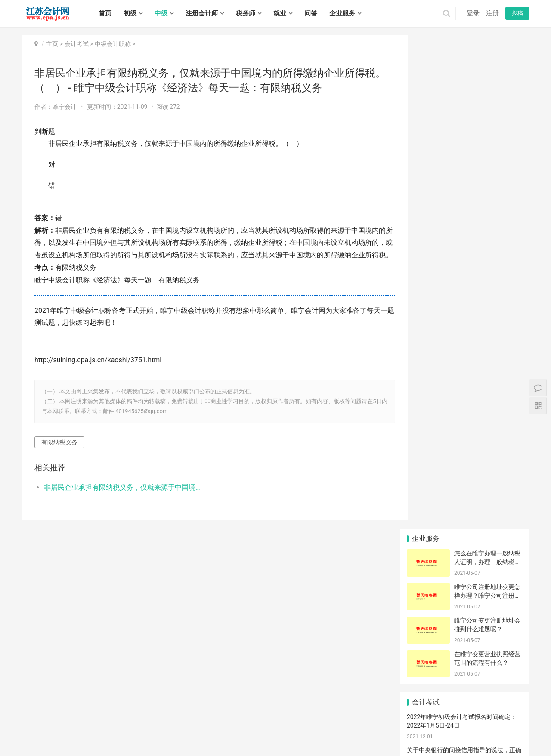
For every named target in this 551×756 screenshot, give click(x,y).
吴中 (120, 733)
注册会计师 (202, 13)
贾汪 (432, 724)
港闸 (229, 733)
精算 (426, 481)
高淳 (304, 724)
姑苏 (143, 733)
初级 (130, 13)
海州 (322, 733)
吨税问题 (504, 494)
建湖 (38, 742)
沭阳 (306, 742)
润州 (155, 742)
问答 (311, 13)
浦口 (229, 724)
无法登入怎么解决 (467, 481)
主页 (52, 44)
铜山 (455, 724)
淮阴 (404, 733)
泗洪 (329, 742)
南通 (85, 724)
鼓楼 (218, 724)
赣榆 (334, 733)
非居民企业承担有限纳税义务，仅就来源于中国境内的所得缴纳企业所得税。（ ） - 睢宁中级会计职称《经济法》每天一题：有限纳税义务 (119, 500)
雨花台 (255, 724)
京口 (143, 742)
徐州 (50, 724)
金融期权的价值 (507, 429)
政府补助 (465, 559)
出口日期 (504, 572)
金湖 (461, 733)
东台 (50, 742)
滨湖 (374, 724)
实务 (152, 699)
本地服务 (504, 533)
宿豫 (294, 742)
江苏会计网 (254, 712)
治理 (426, 469)
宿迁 (171, 724)
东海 (346, 733)
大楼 (465, 442)
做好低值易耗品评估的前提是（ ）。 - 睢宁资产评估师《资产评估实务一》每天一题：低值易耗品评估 (463, 331)
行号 (426, 585)
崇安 (316, 724)
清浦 (415, 733)
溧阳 (85, 733)
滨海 (508, 733)
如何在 (504, 559)
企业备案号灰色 (428, 546)
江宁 (269, 724)
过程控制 (426, 507)
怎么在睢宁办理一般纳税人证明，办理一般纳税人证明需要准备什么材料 (487, 68)
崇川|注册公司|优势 (428, 417)
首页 (105, 13)
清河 (381, 733)
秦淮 (195, 724)
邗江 (85, 742)
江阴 (386, 724)
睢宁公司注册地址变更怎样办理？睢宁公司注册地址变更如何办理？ (487, 102)
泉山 (443, 724)
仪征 (120, 742)
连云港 (99, 724)
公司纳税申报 (428, 520)
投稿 (517, 13)
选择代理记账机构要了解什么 (507, 417)
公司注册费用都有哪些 (428, 429)
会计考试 (77, 44)
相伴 (465, 469)
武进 (73, 733)
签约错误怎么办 (507, 546)
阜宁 (520, 733)
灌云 (357, 733)
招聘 (172, 699)
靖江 (259, 742)
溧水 (293, 724)
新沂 (501, 724)
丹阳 (178, 742)
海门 (299, 733)
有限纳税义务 (59, 454)
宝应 (108, 742)
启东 (276, 733)
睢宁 (490, 724)
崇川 (218, 733)
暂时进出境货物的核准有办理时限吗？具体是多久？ (428, 455)
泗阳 (317, 742)
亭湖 (473, 733)
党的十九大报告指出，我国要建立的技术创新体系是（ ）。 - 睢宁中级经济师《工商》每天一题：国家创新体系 (464, 298)
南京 (27, 724)
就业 (280, 13)
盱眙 (450, 733)
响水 (496, 733)
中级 (161, 13)
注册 (492, 13)
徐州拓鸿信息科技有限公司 (443, 632)
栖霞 (241, 724)
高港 (224, 742)
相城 (131, 733)
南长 (328, 724)
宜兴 (397, 724)
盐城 (125, 724)
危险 (426, 572)
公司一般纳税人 (507, 455)
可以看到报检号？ (467, 585)
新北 (62, 733)
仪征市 (504, 442)
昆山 (195, 733)
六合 (281, 724)
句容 (201, 742)
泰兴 (271, 742)
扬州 (136, 724)
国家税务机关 (506, 520)
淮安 (113, 724)
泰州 (160, 724)
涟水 (427, 733)
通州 (241, 733)
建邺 (206, 724)
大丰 (62, 742)
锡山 (351, 724)
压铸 (504, 507)
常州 (62, 724)
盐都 (485, 733)
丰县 (467, 724)
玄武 (183, 724)
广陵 (73, 742)
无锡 (38, 724)
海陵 (213, 742)
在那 (426, 559)
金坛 (96, 733)
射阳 (27, 742)
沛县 (478, 724)
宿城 (282, 742)
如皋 (288, 733)
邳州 (513, 724)
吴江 (155, 733)
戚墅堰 (47, 733)
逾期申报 (465, 494)
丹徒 (166, 742)
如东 (264, 733)
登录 (473, 13)
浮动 (465, 546)
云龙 (420, 724)
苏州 (73, 724)
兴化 (248, 742)
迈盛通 (465, 455)
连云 (311, 733)
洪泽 (438, 733)
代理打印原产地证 (507, 469)
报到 (426, 533)
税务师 (246, 13)
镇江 (148, 724)
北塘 (339, 724)
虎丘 (108, 733)
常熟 (166, 733)
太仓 (206, 733)
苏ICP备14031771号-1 (192, 712)
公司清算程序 (467, 533)
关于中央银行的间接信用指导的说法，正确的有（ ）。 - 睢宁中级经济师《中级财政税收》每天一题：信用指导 (464, 265)
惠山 (362, 724)
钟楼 (33, 733)
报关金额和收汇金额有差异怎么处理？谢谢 (428, 494)
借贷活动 (465, 572)
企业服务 (342, 13)
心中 (504, 481)
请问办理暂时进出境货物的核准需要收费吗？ (507, 585)
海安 (253, 733)
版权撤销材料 (467, 507)
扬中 (189, 742)
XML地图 (229, 712)
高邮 (131, 742)
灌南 (369, 733)
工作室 (426, 442)
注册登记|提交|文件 (467, 417)
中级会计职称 (113, 44)
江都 (96, 742)
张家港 (180, 733)
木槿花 (465, 520)
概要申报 (465, 429)
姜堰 (236, 742)
